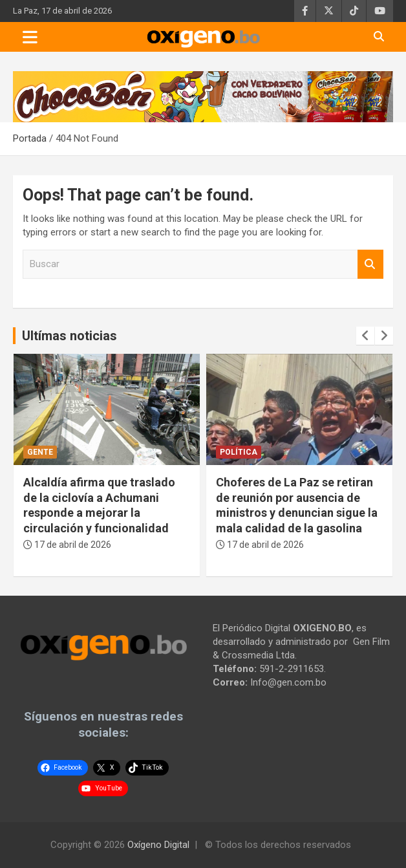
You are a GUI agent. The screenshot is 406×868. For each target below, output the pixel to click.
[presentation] (365, 336)
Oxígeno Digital (158, 845)
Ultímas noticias (69, 336)
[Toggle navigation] (30, 37)
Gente (40, 452)
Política (239, 452)
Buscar (370, 264)
